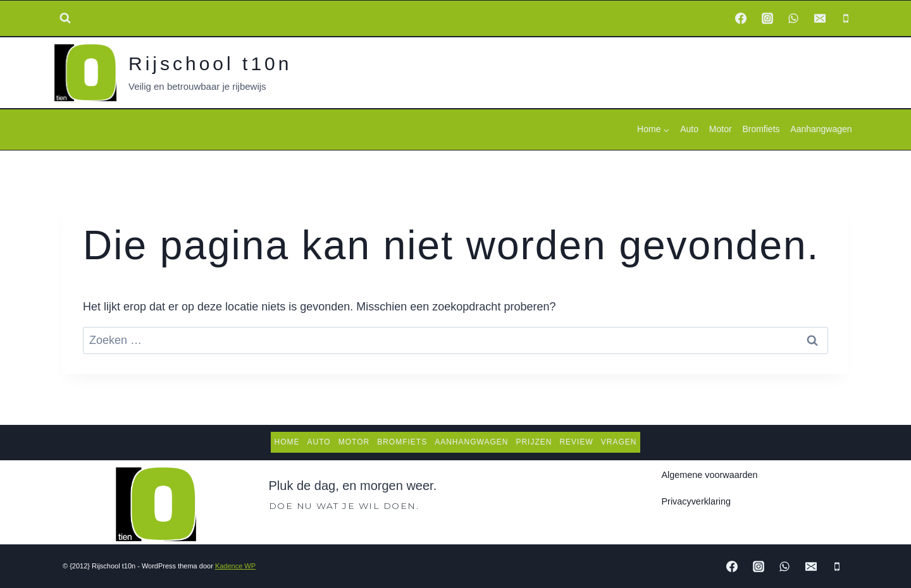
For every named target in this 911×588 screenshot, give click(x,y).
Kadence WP (235, 566)
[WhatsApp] (793, 18)
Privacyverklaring (697, 501)
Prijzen (534, 442)
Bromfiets (761, 129)
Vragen (619, 442)
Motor (721, 129)
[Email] (820, 18)
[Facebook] (741, 18)
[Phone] (846, 18)
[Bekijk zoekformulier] (65, 18)
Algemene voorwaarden (710, 475)
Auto (689, 129)
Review (576, 442)
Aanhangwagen (821, 129)
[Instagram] (767, 18)
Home (287, 442)
